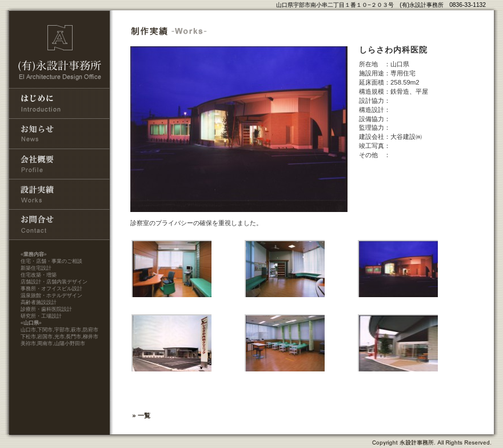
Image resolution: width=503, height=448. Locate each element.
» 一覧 (140, 415)
